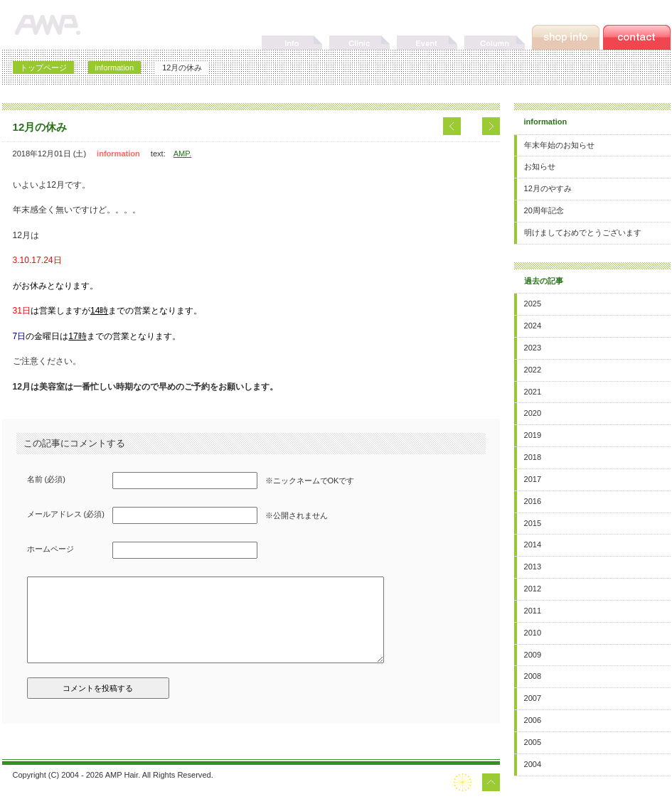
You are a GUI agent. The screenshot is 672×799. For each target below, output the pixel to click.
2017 (533, 479)
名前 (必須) (46, 479)
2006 (533, 720)
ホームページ (50, 549)
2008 (533, 676)
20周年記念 (544, 210)
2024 (533, 326)
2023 (533, 348)
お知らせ (540, 166)
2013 (533, 567)
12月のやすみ (548, 188)
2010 (533, 633)
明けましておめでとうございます (583, 232)
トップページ (43, 68)
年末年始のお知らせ (559, 145)
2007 (533, 698)
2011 (533, 611)
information (115, 68)
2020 (533, 413)
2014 (533, 545)
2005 (533, 742)
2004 (533, 764)
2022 (533, 370)
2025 (533, 304)
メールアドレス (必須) (66, 514)
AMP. (183, 154)
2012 (533, 589)
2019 (533, 435)
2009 (533, 655)
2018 (533, 457)
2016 (533, 501)
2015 (533, 523)
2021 (533, 392)
